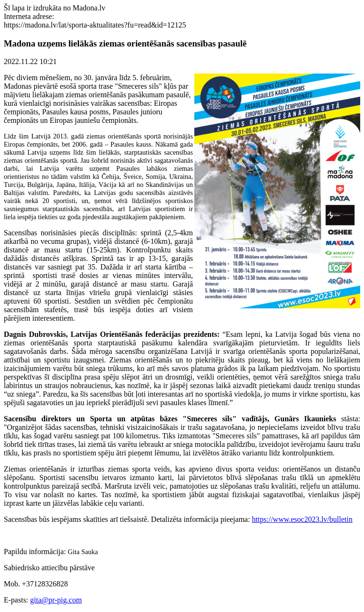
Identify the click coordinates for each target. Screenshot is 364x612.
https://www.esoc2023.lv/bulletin (302, 519)
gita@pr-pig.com (56, 600)
